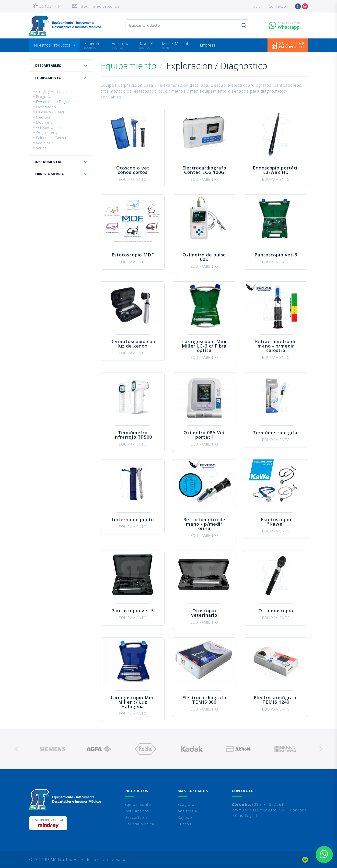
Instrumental (49, 162)
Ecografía (44, 97)
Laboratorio (46, 107)
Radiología (45, 143)
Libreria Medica (50, 174)
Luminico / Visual (50, 112)
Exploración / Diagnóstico (58, 102)
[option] (52, 749)
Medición (44, 117)
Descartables (48, 66)
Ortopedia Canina (51, 127)
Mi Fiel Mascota (176, 44)
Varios (41, 148)
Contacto (277, 6)
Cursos (185, 824)
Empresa (208, 45)
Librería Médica (139, 824)
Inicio (256, 6)
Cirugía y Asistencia (52, 91)
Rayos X (146, 44)
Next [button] (320, 749)
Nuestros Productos (52, 45)
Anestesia (121, 44)
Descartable (136, 817)
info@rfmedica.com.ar (100, 6)
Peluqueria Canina (51, 138)
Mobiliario (45, 122)
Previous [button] (17, 749)
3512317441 (52, 6)
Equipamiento (48, 78)
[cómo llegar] (244, 815)
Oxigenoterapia (49, 133)
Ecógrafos (93, 44)
